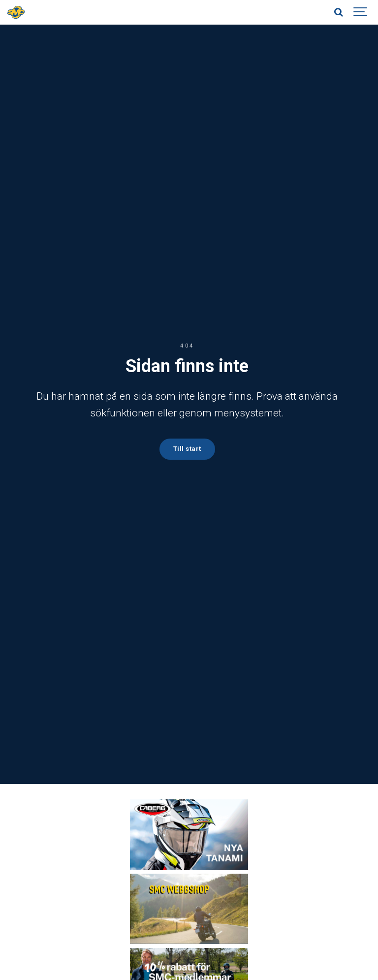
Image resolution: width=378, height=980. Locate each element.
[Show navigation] (361, 12)
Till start (187, 449)
